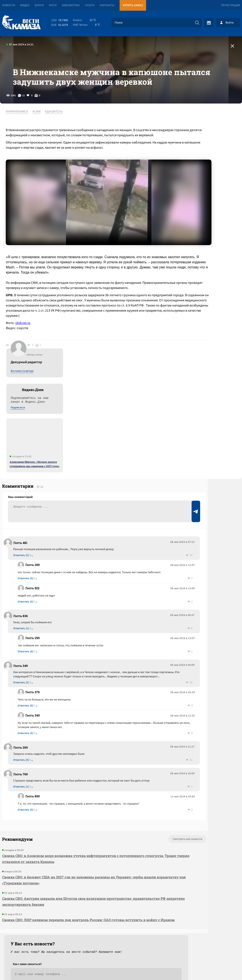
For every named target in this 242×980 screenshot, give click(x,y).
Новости (9, 5)
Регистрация (230, 5)
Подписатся (190, 182)
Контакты (107, 5)
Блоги (39, 5)
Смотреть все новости (127, 798)
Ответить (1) (24, 569)
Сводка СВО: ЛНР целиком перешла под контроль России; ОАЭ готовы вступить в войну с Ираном (72, 882)
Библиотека (71, 5)
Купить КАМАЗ (133, 5)
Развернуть (121, 951)
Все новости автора (195, 146)
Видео (25, 5)
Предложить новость (200, 498)
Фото (53, 5)
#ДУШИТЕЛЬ (59, 141)
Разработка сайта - (226, 968)
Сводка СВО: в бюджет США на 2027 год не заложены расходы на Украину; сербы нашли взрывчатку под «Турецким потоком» (70, 839)
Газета (90, 5)
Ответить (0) (28, 519)
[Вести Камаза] (21, 23)
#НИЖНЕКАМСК (22, 141)
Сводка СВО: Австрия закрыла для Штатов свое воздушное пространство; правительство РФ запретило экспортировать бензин (65, 860)
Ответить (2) (24, 492)
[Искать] (197, 23)
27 (126, 492)
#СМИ (41, 141)
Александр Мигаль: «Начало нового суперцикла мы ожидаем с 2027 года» (207, 238)
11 (126, 710)
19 (126, 628)
